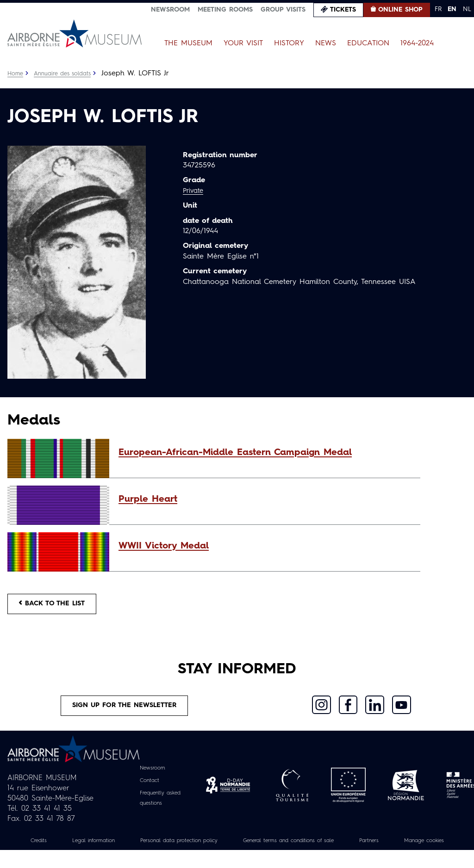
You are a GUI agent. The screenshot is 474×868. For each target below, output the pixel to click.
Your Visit (243, 43)
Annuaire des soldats (68, 74)
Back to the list (58, 606)
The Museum (188, 43)
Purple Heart (148, 499)
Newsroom (170, 10)
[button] (265, 453)
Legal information (106, 848)
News (326, 43)
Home (16, 74)
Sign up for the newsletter (125, 712)
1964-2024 (417, 43)
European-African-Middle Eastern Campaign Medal (235, 453)
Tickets (343, 10)
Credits (45, 848)
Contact (147, 788)
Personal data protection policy (204, 848)
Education (368, 43)
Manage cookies (237, 858)
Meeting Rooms (225, 10)
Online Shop (400, 10)
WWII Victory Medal (164, 546)
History (289, 43)
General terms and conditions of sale (333, 848)
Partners (427, 848)
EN (452, 9)
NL (467, 9)
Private (194, 191)
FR (438, 9)
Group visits (283, 10)
